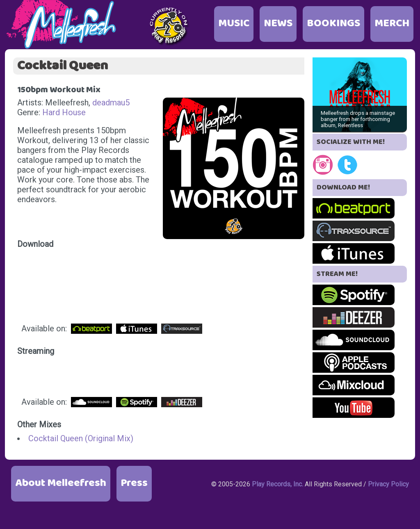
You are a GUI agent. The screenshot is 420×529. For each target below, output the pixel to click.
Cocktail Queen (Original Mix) (81, 438)
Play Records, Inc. (277, 484)
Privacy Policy (388, 484)
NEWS (278, 24)
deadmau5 (111, 103)
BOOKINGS (333, 24)
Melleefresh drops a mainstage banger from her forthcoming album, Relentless (358, 119)
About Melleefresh (61, 483)
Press (134, 483)
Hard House (64, 112)
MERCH (392, 24)
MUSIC (234, 24)
